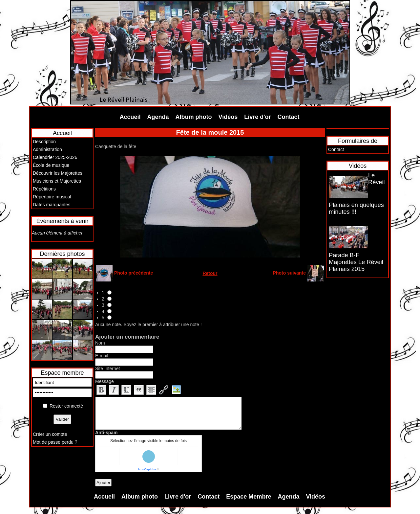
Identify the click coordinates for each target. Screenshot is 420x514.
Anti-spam (106, 433)
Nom (100, 343)
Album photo (194, 117)
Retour (210, 273)
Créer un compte (50, 434)
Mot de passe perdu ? (55, 442)
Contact (289, 117)
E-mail (102, 356)
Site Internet (108, 369)
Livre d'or (257, 117)
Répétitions (44, 189)
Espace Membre (249, 497)
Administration (47, 149)
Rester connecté (66, 406)
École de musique (51, 165)
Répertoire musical (52, 197)
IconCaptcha (147, 469)
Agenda (158, 117)
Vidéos (228, 117)
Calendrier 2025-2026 (55, 157)
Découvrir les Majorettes (58, 173)
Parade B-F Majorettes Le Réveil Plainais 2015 (356, 262)
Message (105, 381)
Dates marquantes (52, 205)
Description (44, 142)
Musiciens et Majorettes (57, 181)
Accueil (130, 117)
